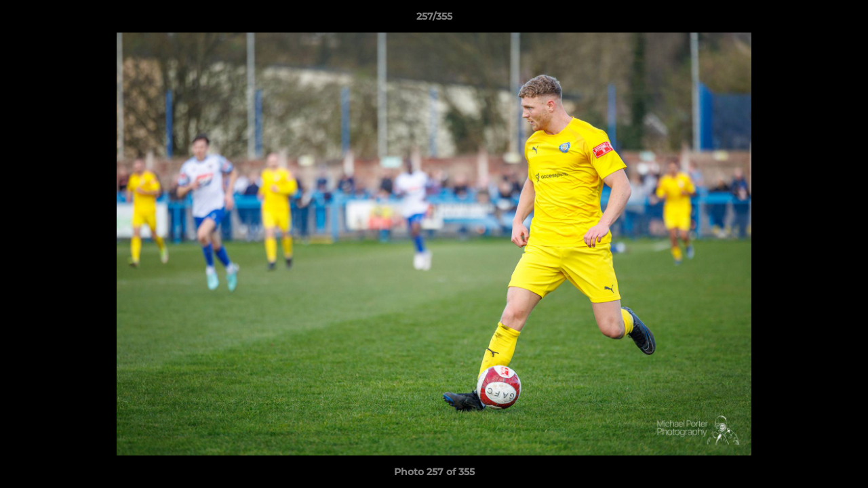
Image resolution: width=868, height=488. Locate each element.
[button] (844, 20)
